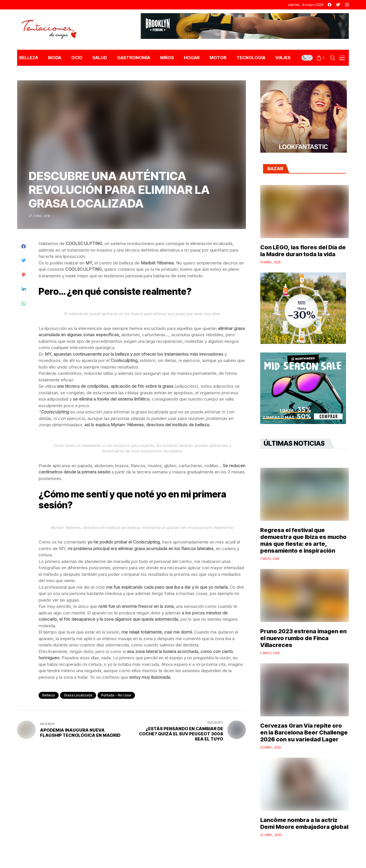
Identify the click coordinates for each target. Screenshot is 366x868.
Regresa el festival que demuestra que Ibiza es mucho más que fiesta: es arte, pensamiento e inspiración (303, 540)
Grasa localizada (78, 695)
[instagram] (347, 5)
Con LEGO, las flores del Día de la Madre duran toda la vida (303, 251)
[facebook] (330, 5)
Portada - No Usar (116, 695)
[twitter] (338, 5)
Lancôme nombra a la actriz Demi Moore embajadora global (304, 823)
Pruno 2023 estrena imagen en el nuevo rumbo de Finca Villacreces (303, 638)
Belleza (49, 695)
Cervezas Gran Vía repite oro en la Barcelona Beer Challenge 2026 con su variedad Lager (304, 732)
